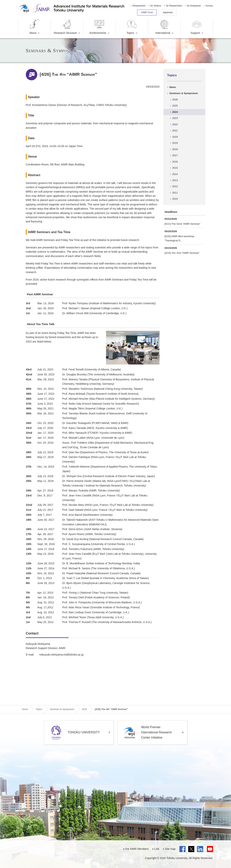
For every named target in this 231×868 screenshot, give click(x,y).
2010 (175, 199)
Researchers (139, 6)
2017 (175, 155)
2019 (175, 143)
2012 (175, 186)
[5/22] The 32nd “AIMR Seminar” (182, 224)
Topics (132, 27)
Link (157, 849)
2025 (175, 106)
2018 (175, 149)
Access (209, 6)
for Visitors (156, 6)
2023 (175, 118)
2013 (175, 180)
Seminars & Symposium (184, 93)
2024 (175, 112)
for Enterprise (194, 6)
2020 (175, 137)
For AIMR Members (137, 849)
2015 (175, 168)
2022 (175, 124)
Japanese (168, 12)
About (34, 27)
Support (197, 27)
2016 (175, 162)
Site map (170, 849)
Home (25, 709)
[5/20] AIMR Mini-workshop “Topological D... (179, 238)
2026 (175, 100)
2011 (175, 193)
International (163, 27)
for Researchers (174, 6)
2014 (175, 174)
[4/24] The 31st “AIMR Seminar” (182, 253)
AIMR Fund (147, 12)
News (173, 87)
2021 (175, 131)
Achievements (98, 27)
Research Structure (65, 27)
